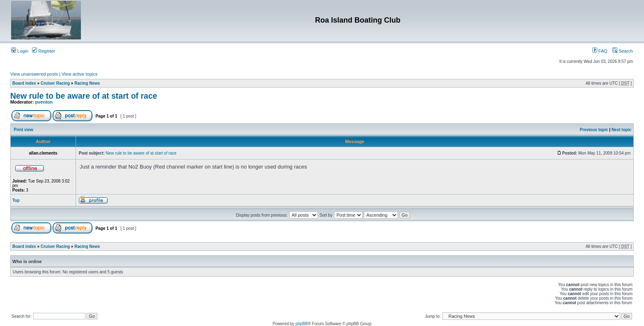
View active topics (79, 74)
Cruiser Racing (55, 83)
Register (44, 51)
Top (16, 200)
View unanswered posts (34, 74)
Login (20, 51)
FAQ (600, 51)
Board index (24, 83)
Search (623, 51)
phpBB (301, 324)
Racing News (87, 83)
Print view (24, 130)
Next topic (621, 130)
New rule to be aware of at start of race (84, 96)
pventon (44, 102)
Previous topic (594, 130)
